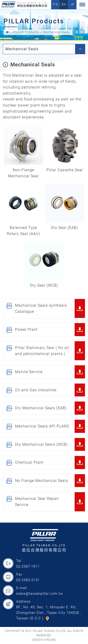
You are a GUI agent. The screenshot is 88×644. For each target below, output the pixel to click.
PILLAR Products (26, 32)
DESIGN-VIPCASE (44, 640)
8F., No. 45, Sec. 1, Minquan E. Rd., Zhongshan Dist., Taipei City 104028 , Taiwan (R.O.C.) (49, 613)
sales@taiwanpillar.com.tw (40, 594)
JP (72, 4)
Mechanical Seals (56, 32)
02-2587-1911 (28, 566)
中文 (55, 4)
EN (64, 4)
